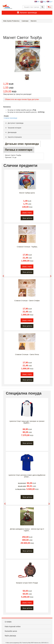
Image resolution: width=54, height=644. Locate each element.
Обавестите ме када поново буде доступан (22, 99)
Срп (49, 2)
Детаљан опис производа (22, 144)
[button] (2, 275)
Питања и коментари (19, 150)
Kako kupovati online (13, 627)
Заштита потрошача (13, 137)
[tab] (27, 123)
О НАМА (8, 622)
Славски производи (10, 118)
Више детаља (27, 218)
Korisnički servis (11, 631)
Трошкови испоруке (13, 128)
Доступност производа (14, 123)
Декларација (11, 132)
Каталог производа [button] (27, 13)
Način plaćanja (10, 636)
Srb (37, 2)
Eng (43, 2)
